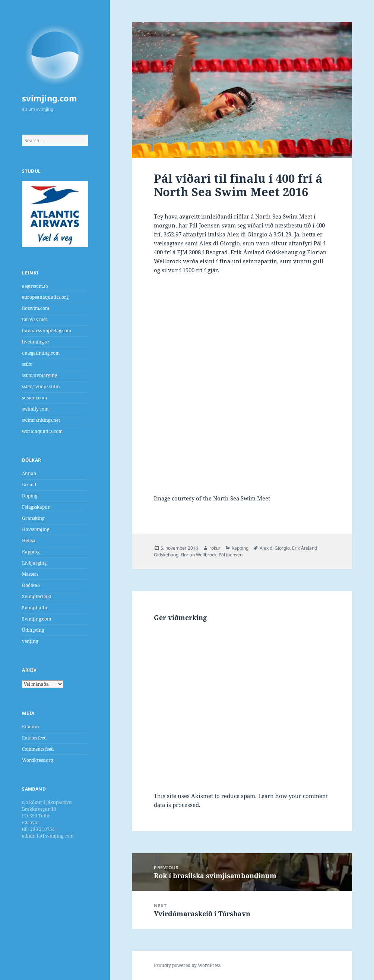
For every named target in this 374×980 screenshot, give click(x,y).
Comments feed (38, 749)
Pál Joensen (231, 555)
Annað (29, 473)
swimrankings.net (41, 420)
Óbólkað (31, 585)
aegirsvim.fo (35, 286)
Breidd (29, 485)
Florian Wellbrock (199, 555)
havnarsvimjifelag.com (47, 331)
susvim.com (34, 398)
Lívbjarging (34, 563)
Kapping (31, 552)
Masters (30, 574)
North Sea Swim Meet (242, 498)
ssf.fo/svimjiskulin (41, 387)
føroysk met (34, 319)
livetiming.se (35, 342)
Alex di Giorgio (275, 548)
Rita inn (31, 727)
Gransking (33, 518)
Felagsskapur (36, 507)
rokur (215, 548)
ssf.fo (27, 364)
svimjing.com (50, 98)
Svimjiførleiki (37, 596)
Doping (30, 496)
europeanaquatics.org (45, 297)
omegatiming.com (41, 353)
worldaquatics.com (42, 431)
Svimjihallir (35, 608)
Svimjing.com (37, 619)
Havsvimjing (36, 529)
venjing (30, 641)
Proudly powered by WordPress (187, 965)
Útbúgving (33, 630)
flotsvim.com (36, 308)
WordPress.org (37, 760)
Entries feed (34, 738)
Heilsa (29, 541)
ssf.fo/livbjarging (39, 375)
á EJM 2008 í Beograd (200, 252)
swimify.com (35, 409)
